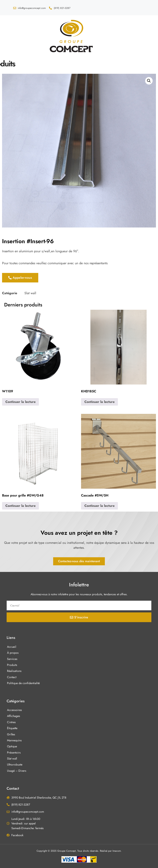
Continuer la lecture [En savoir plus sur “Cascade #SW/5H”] (99, 506)
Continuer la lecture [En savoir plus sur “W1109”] (20, 402)
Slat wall (30, 293)
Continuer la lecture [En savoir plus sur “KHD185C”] (99, 402)
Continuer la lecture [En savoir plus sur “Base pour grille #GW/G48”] (20, 506)
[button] (12, 36)
